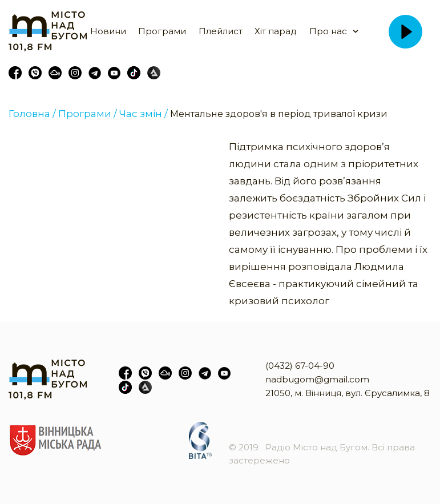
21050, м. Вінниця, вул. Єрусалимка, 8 (348, 393)
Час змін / (144, 114)
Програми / (88, 114)
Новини (108, 31)
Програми (162, 31)
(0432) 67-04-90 (300, 366)
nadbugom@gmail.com (317, 379)
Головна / (32, 114)
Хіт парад (276, 31)
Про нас (328, 31)
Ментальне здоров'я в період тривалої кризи (279, 114)
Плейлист (221, 31)
